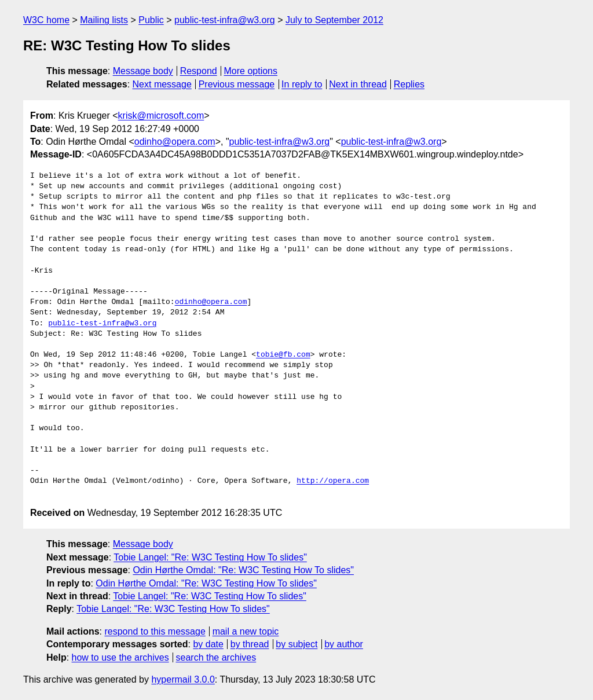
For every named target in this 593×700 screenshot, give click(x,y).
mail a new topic (246, 631)
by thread (250, 644)
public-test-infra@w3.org (225, 20)
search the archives (216, 657)
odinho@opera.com (175, 142)
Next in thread (358, 84)
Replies (409, 84)
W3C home (46, 20)
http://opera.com (333, 481)
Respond (199, 71)
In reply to (302, 84)
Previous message (237, 84)
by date (208, 644)
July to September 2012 (334, 20)
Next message (162, 84)
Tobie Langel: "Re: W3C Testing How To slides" (210, 557)
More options (251, 71)
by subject (296, 644)
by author (344, 644)
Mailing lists (104, 20)
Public (151, 20)
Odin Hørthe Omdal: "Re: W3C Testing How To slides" (243, 570)
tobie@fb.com (283, 355)
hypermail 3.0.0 (183, 679)
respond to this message (155, 631)
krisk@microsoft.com (161, 116)
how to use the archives (120, 657)
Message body (143, 71)
